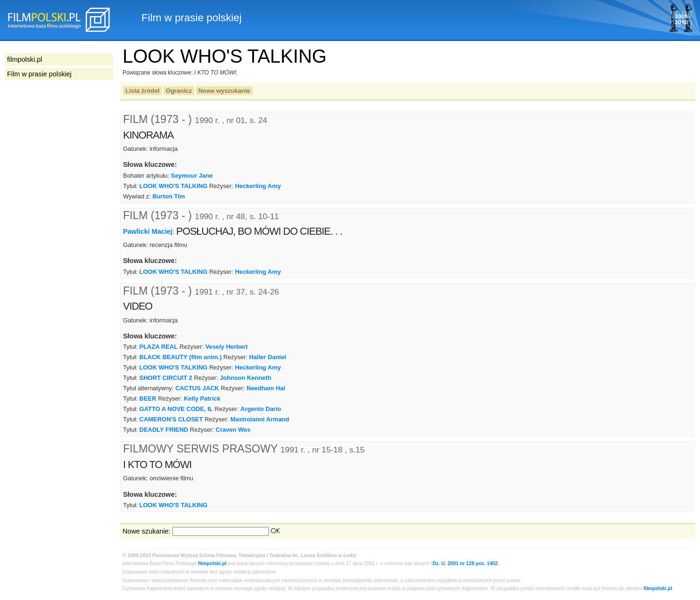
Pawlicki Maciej (148, 231)
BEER (148, 399)
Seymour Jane (192, 176)
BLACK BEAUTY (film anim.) (181, 357)
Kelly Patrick (202, 399)
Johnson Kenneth (245, 378)
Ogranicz (179, 91)
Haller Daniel (268, 357)
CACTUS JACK (197, 388)
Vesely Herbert (226, 347)
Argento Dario (261, 409)
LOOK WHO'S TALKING (174, 186)
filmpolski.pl (212, 563)
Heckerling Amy (258, 186)
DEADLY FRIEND (164, 430)
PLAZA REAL (159, 347)
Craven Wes (233, 430)
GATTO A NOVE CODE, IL (176, 409)
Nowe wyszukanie (224, 91)
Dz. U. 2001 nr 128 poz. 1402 (465, 563)
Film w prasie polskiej (39, 74)
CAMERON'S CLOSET (171, 419)
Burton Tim (169, 196)
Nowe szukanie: (147, 531)
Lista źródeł (142, 91)
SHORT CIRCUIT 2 (166, 378)
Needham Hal (266, 388)
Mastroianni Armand (260, 419)
